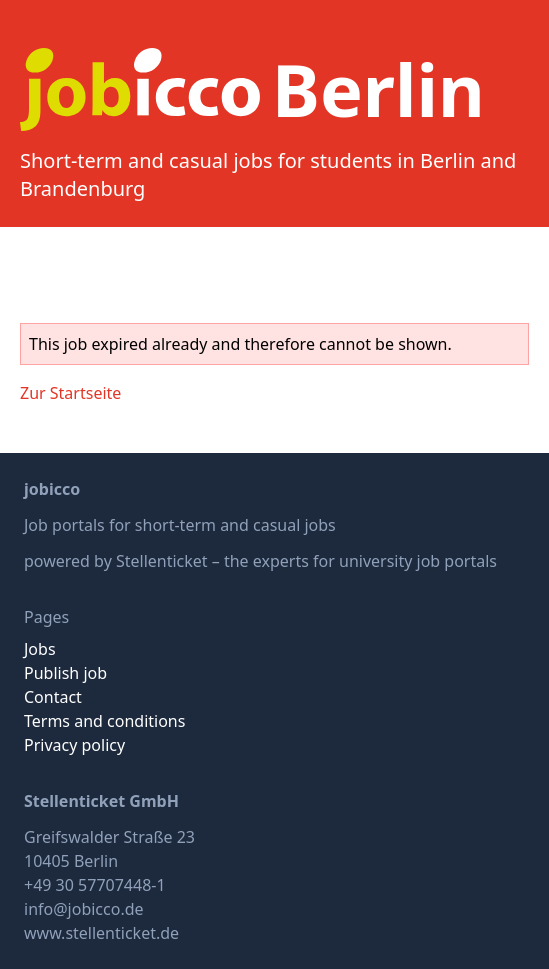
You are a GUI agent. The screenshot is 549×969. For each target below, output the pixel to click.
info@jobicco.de (84, 909)
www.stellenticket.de (101, 933)
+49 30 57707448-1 (95, 885)
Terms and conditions (104, 721)
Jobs (40, 649)
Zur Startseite (70, 393)
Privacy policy (74, 745)
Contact (53, 697)
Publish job (65, 673)
